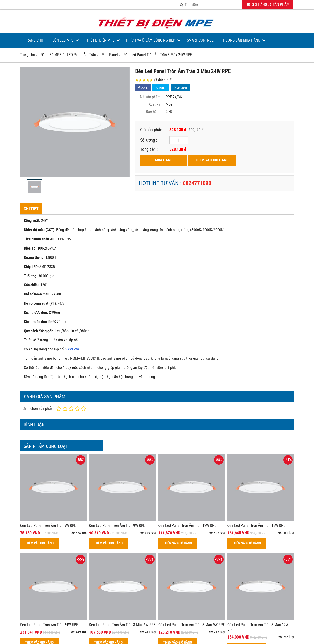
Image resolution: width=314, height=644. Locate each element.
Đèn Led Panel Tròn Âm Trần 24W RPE (49, 625)
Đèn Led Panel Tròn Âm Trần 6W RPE (48, 525)
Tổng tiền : (149, 149)
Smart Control (200, 40)
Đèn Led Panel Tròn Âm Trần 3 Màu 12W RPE (258, 627)
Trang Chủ (34, 40)
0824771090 (197, 183)
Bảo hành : (154, 112)
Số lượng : (148, 140)
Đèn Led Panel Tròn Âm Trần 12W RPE (187, 525)
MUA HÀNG (164, 160)
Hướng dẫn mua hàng (242, 40)
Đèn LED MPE (63, 40)
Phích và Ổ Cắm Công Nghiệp (151, 40)
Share (143, 88)
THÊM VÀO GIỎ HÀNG (212, 160)
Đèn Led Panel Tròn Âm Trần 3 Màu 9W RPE (191, 625)
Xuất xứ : (155, 104)
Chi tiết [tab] (31, 209)
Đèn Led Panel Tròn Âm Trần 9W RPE (117, 525)
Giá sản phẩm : (153, 130)
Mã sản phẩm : (151, 97)
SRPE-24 (72, 349)
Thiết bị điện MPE (100, 40)
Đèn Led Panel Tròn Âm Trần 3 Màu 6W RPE (122, 625)
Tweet (161, 88)
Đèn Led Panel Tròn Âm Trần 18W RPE (256, 525)
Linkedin (180, 88)
